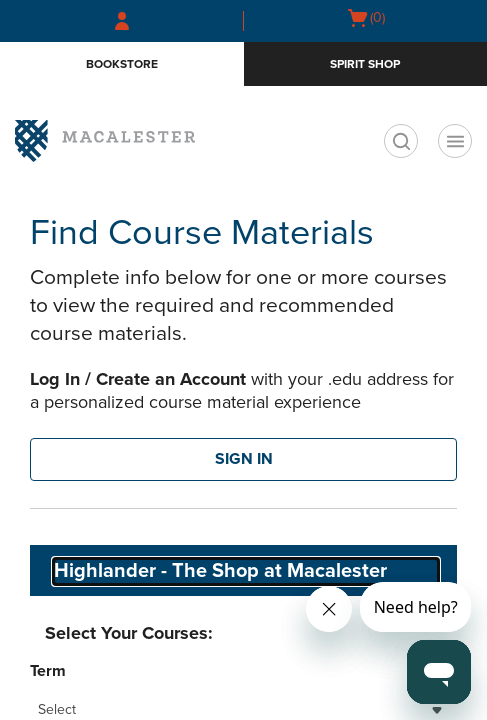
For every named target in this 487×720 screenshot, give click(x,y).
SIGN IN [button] (244, 459)
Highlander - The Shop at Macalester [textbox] (220, 571)
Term (48, 671)
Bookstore (122, 64)
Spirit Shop (365, 64)
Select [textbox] (57, 709)
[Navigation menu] (455, 141)
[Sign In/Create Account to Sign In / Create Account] (122, 21)
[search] (401, 141)
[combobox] (246, 571)
